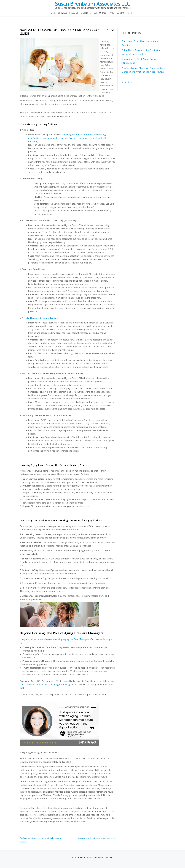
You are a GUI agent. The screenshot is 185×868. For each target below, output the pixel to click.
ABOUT (75, 13)
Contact (121, 13)
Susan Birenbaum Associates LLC (93, 4)
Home (53, 13)
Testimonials (100, 13)
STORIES (85, 13)
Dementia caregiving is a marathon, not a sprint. (97, 832)
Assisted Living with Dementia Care (40, 312)
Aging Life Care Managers (76, 634)
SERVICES (63, 13)
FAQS (112, 13)
